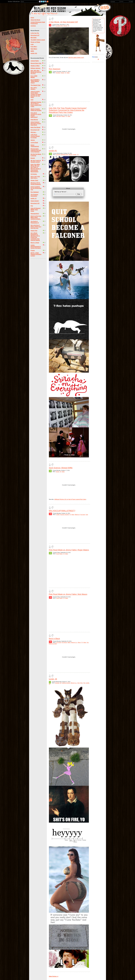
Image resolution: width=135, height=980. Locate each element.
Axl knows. (34, 174)
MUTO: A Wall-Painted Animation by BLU (36, 254)
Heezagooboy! (35, 214)
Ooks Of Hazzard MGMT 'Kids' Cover (36, 210)
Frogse (33, 250)
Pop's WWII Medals (34, 77)
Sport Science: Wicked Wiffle (61, 468)
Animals (58, 155)
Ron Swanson (55, 69)
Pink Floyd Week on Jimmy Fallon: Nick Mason (68, 594)
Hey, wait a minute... (34, 88)
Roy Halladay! (35, 192)
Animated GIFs (59, 26)
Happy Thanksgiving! (35, 146)
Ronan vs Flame (35, 42)
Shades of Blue (35, 66)
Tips (84, 683)
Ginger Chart (34, 180)
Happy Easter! (35, 201)
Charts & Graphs (66, 683)
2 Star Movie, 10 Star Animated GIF (63, 22)
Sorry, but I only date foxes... (35, 177)
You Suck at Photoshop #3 (35, 222)
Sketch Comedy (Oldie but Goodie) (36, 110)
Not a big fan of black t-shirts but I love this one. (36, 227)
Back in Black (54, 639)
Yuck (87, 515)
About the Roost (35, 20)
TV (68, 26)
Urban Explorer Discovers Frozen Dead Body (36, 123)
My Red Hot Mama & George (36, 155)
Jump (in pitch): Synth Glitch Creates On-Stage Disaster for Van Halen (36, 94)
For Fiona (59, 642)
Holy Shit (58, 116)
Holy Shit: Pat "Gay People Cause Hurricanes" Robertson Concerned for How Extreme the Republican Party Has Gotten (68, 110)
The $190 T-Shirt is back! (38, 40)
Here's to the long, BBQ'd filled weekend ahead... (36, 217)
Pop (32, 206)
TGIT (32, 100)
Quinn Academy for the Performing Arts (36, 188)
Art (60, 683)
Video (68, 73)
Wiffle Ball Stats (16, 1)
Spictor (33, 140)
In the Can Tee (35, 33)
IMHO (69, 642)
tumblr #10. (34, 53)
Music (61, 554)
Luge (32, 44)
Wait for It (77, 515)
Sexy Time (80, 683)
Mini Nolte (34, 38)
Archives (33, 26)
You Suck (83, 515)
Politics (63, 116)
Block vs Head (35, 243)
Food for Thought (64, 515)
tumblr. (75, 155)
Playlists (58, 73)
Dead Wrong (34, 120)
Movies (65, 26)
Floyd (58, 554)
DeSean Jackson (36, 68)
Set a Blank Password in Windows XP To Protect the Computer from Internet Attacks (35, 237)
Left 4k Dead (34, 143)
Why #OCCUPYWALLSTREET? (62, 511)
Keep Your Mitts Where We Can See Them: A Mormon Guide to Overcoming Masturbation (36, 168)
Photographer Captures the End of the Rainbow (36, 150)
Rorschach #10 (35, 130)
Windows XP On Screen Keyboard (36, 184)
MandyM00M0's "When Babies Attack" (35, 81)
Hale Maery (34, 49)
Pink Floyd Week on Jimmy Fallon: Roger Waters (69, 550)
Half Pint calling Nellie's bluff (76, 58)
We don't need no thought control (36, 161)
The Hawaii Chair (36, 85)
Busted (33, 158)
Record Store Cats (36, 63)
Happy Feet (34, 231)
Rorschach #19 (35, 203)
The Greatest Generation (34, 195)
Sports (58, 472)
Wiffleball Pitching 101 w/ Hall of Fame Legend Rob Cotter (36, 104)
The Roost (10, 1)
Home (32, 18)
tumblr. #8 (53, 679)
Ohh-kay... (34, 132)
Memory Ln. (74, 642)
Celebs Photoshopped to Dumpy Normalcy (36, 247)
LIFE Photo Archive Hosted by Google (35, 136)
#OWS (58, 515)
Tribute (62, 73)
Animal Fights (35, 61)
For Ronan (64, 642)
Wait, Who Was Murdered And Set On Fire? (36, 72)
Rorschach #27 (35, 35)
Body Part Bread (35, 127)
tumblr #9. (53, 151)
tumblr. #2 (34, 198)
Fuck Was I (34, 47)
